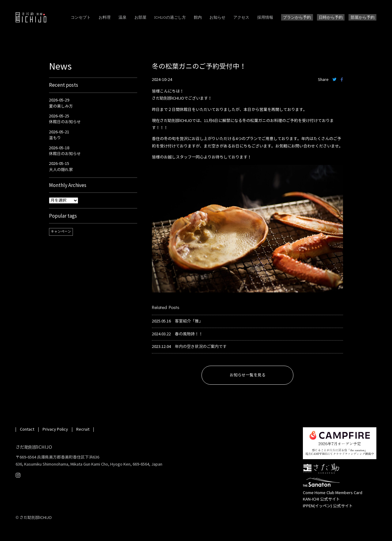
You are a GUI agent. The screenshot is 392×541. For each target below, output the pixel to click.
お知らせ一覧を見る (248, 375)
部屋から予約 (363, 17)
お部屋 (140, 17)
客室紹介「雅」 (189, 321)
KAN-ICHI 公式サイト (321, 499)
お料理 (105, 17)
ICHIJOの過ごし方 (170, 17)
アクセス (241, 17)
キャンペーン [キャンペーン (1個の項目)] (61, 232)
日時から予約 (331, 17)
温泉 (123, 17)
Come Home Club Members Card (333, 493)
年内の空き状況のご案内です (201, 347)
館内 (198, 17)
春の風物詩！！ (189, 334)
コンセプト (81, 17)
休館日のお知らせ (65, 122)
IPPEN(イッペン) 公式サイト (328, 506)
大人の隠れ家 (61, 170)
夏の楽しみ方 (61, 106)
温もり (55, 138)
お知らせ (217, 17)
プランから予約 (297, 17)
